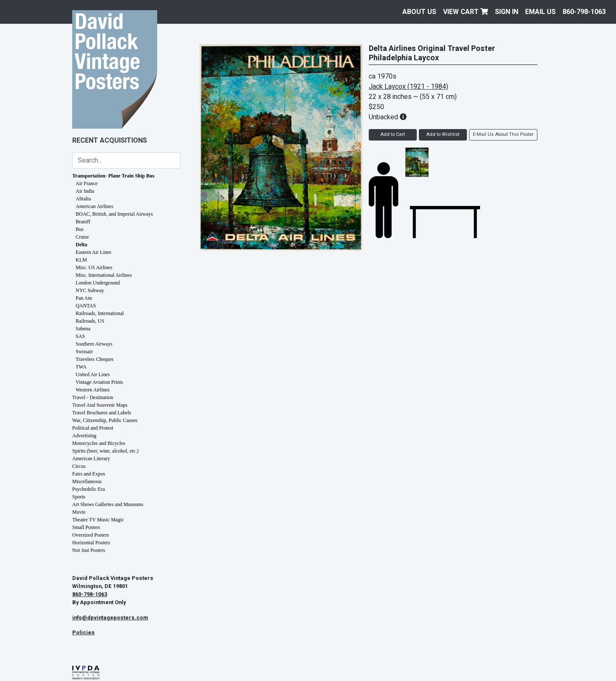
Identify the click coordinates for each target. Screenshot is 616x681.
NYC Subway (90, 290)
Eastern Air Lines (93, 252)
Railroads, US (90, 321)
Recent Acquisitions (110, 141)
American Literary (91, 459)
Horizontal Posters (91, 543)
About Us (419, 12)
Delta (81, 245)
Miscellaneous (87, 481)
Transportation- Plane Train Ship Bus (113, 176)
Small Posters (86, 527)
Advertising (84, 436)
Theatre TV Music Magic (98, 520)
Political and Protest (93, 428)
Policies (83, 633)
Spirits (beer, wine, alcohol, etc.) (105, 451)
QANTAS (86, 306)
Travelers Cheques (95, 359)
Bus (80, 229)
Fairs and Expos (89, 474)
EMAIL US (540, 12)
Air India (85, 191)
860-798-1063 (584, 12)
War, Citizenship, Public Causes (105, 420)
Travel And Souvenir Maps (100, 405)
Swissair (84, 352)
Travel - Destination (93, 397)
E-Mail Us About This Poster (503, 134)
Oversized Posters (90, 535)
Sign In (507, 12)
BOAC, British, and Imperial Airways (114, 214)
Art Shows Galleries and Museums (108, 504)
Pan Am (84, 298)
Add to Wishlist (443, 134)
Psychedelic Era (89, 489)
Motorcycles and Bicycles (99, 443)
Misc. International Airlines (104, 275)
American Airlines (94, 206)
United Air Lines (93, 374)
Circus (79, 466)
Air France (87, 183)
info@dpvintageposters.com (110, 618)
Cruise (82, 237)
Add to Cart (393, 134)
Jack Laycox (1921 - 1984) (408, 87)
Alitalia (83, 199)
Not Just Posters (89, 550)
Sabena (83, 329)
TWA (81, 367)
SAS (80, 336)
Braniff (83, 222)
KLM (81, 260)
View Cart (466, 12)
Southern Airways (94, 344)
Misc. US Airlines (94, 267)
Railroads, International (100, 313)
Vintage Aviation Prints (99, 382)
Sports (79, 497)
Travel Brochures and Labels (102, 413)
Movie (79, 512)
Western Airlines (93, 390)
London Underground (98, 283)
